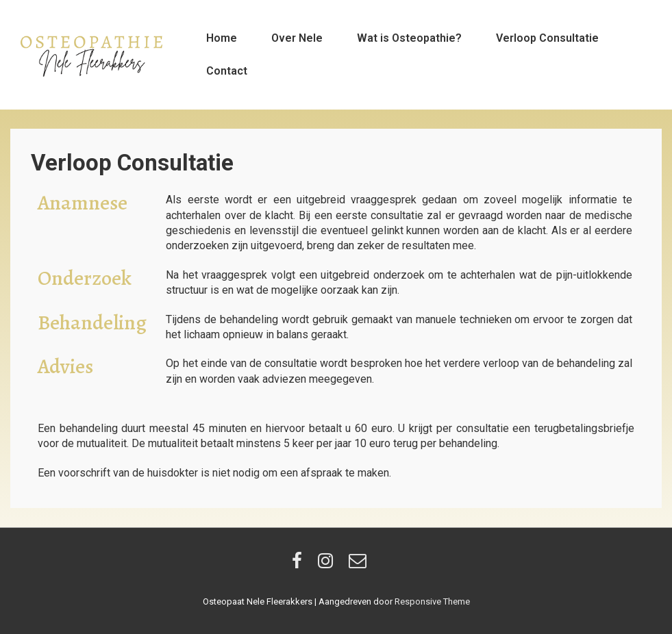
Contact (227, 71)
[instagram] (328, 565)
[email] (359, 565)
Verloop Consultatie (547, 38)
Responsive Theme (432, 601)
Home (222, 38)
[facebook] (300, 565)
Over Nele (297, 38)
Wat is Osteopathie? (409, 38)
